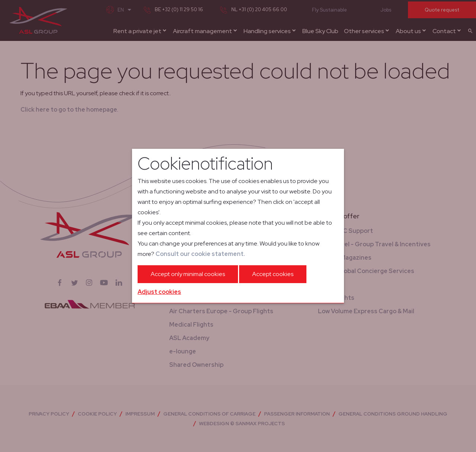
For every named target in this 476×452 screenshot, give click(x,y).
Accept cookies (273, 274)
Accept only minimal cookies (188, 274)
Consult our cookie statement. (200, 254)
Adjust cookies (159, 292)
